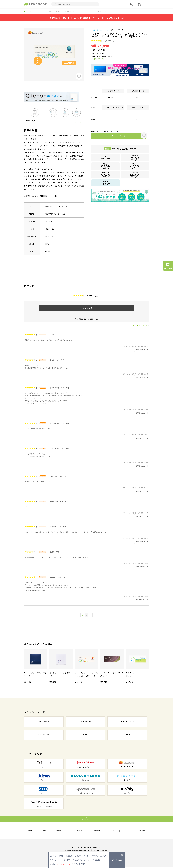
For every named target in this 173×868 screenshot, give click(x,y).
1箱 (106, 159)
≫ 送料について (98, 59)
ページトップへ (87, 820)
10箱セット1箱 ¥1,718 (106, 175)
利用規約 (44, 831)
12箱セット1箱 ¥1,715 (135, 175)
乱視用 (86, 735)
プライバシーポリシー (62, 831)
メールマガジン (114, 831)
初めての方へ (140, 831)
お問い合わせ (97, 831)
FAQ (128, 831)
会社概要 (31, 831)
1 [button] (51, 85)
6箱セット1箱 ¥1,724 (106, 167)
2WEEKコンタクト (86, 722)
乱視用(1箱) (106, 183)
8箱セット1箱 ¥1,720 (135, 167)
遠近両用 (127, 735)
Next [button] (86, 51)
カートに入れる (115, 137)
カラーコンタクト (44, 735)
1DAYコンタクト (44, 722)
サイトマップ (81, 831)
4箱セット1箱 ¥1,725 (135, 159)
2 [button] (57, 85)
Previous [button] (22, 51)
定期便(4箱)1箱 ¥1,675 (124, 150)
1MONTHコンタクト (127, 722)
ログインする (86, 308)
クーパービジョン (36, 11)
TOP (26, 11)
